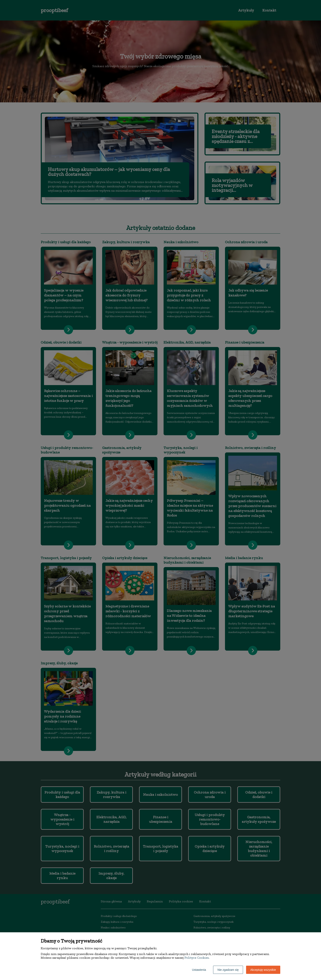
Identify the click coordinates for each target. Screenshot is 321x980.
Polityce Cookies (197, 958)
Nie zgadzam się (228, 970)
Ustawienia (199, 970)
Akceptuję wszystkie (263, 970)
